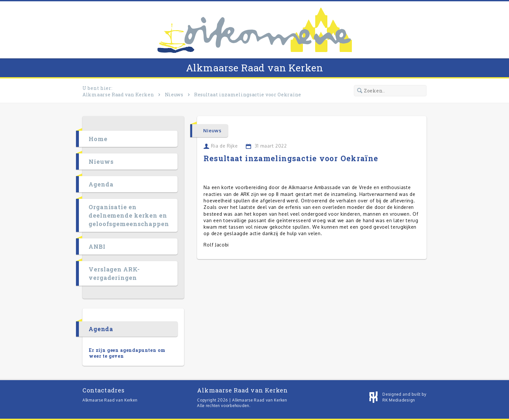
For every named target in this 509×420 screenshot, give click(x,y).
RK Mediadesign (399, 400)
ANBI (97, 246)
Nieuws (174, 95)
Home (98, 139)
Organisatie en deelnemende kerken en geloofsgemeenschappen (129, 215)
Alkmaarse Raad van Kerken (255, 68)
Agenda (101, 184)
